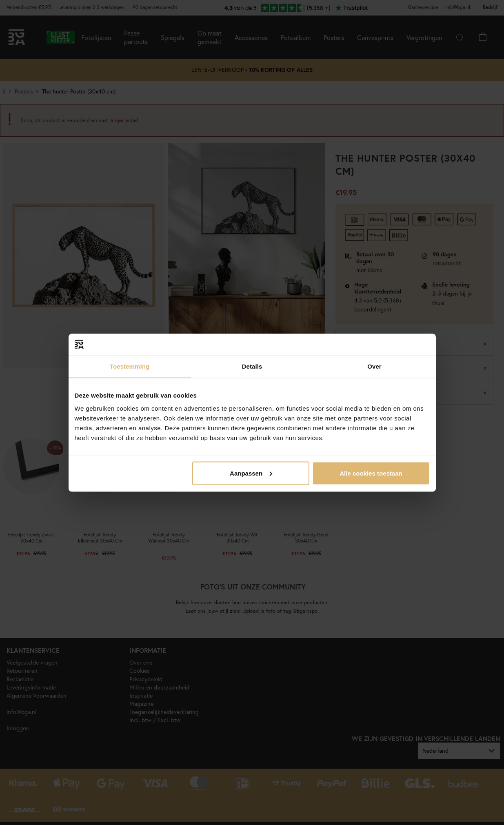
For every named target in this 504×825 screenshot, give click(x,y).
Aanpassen (251, 473)
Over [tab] (374, 366)
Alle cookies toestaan (371, 473)
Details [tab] (252, 366)
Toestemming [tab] (130, 366)
